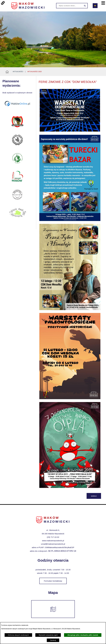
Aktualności (18, 72)
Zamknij (53, 640)
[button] (70, 131)
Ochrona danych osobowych (18, 635)
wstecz (94, 496)
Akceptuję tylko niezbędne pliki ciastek (83, 635)
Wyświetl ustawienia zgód (48, 635)
